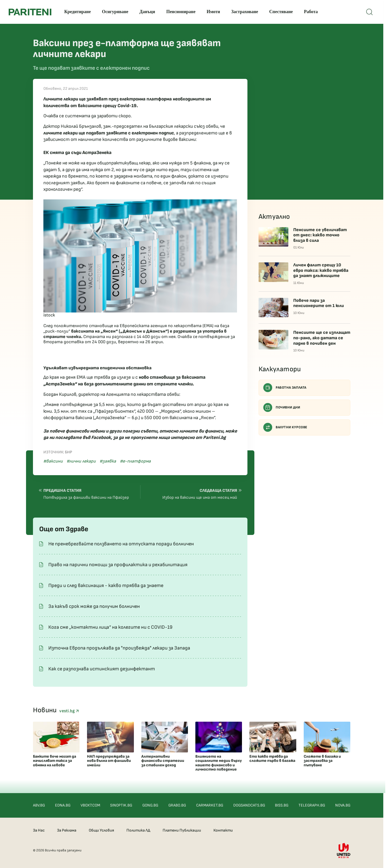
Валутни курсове (285, 427)
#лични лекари (81, 461)
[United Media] (344, 851)
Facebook (101, 438)
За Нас (39, 830)
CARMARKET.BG (210, 805)
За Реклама (67, 830)
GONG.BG (150, 805)
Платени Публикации (182, 830)
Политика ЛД (138, 830)
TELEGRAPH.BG (312, 805)
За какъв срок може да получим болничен (94, 606)
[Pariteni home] (30, 12)
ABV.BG (39, 805)
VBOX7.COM (90, 805)
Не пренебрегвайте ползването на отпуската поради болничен (121, 544)
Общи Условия (101, 830)
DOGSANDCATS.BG (249, 805)
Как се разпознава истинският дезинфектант (102, 669)
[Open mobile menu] (369, 12)
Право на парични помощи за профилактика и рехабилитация (118, 565)
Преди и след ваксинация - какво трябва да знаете (106, 586)
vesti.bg (69, 711)
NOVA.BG (343, 805)
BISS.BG (282, 805)
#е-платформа (135, 461)
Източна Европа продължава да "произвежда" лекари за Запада (119, 648)
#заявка (108, 461)
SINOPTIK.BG (121, 805)
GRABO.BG (177, 805)
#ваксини (53, 461)
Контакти (223, 830)
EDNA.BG (63, 805)
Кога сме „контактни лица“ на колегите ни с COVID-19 (110, 627)
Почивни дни (282, 407)
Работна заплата (285, 388)
